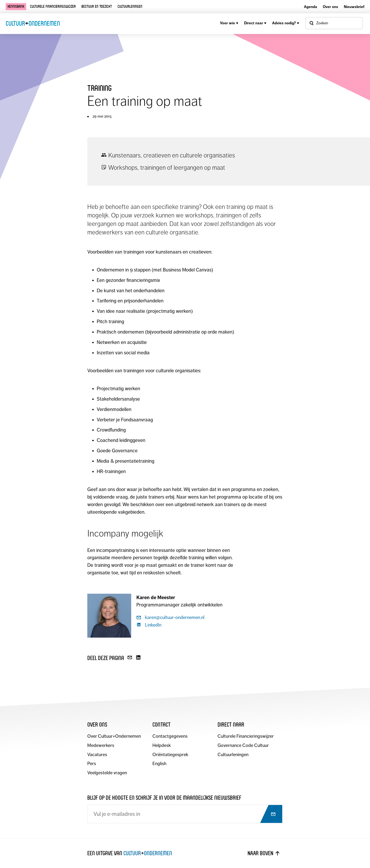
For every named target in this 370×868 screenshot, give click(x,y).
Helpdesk (162, 746)
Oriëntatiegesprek (170, 755)
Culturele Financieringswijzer (246, 736)
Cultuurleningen (130, 6)
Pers (92, 764)
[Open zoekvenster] (334, 23)
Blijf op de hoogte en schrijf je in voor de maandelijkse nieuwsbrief (164, 798)
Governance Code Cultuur (243, 746)
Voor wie (229, 23)
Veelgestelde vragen (107, 773)
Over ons (330, 7)
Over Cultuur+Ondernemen (114, 736)
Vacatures (97, 755)
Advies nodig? (286, 23)
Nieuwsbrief (354, 7)
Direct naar (255, 23)
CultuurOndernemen (33, 23)
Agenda (311, 7)
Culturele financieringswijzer (53, 6)
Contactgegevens (170, 736)
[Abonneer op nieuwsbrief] (269, 814)
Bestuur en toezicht (97, 6)
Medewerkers (101, 746)
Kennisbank (16, 6)
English (159, 764)
